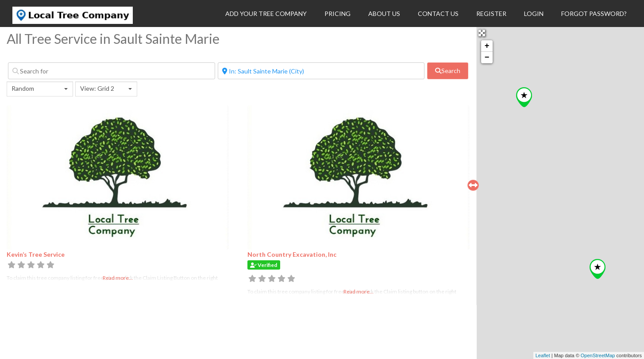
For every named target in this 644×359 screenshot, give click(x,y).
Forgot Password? (594, 14)
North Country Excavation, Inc (292, 254)
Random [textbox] (23, 88)
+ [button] (487, 46)
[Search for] (112, 71)
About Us (384, 14)
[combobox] (40, 89)
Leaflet (543, 355)
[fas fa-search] (447, 71)
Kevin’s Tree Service (36, 254)
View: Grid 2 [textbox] (97, 88)
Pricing (337, 14)
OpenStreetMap (598, 355)
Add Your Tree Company (266, 14)
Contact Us (438, 14)
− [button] (487, 58)
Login (534, 14)
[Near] (321, 71)
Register (491, 14)
